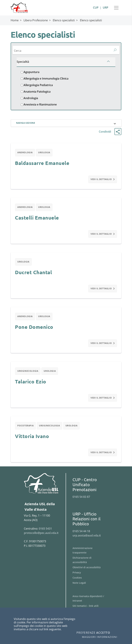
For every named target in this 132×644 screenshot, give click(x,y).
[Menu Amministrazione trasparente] (91, 554)
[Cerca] (62, 51)
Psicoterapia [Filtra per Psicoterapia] (26, 429)
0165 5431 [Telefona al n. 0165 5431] (45, 533)
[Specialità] (66, 63)
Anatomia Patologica (37, 92)
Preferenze (86, 633)
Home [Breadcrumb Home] (15, 20)
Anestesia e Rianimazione (40, 105)
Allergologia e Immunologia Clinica (46, 79)
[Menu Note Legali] (91, 587)
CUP (96, 8)
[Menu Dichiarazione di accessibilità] (91, 564)
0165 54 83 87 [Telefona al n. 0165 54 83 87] (81, 501)
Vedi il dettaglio (103, 181)
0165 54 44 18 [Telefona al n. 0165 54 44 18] (81, 535)
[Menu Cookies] (91, 582)
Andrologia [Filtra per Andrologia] (25, 154)
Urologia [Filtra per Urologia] (45, 154)
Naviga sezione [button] (26, 124)
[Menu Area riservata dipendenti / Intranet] (91, 602)
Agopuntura (31, 73)
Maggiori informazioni (100, 637)
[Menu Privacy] (91, 576)
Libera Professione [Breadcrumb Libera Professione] (36, 20)
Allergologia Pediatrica (38, 86)
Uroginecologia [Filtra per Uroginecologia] (28, 374)
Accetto (103, 633)
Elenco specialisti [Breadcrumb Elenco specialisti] (64, 20)
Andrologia (31, 99)
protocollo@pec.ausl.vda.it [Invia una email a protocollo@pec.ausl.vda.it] (41, 537)
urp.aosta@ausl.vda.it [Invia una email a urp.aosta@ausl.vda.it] (87, 539)
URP (105, 8)
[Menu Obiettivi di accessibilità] (91, 571)
